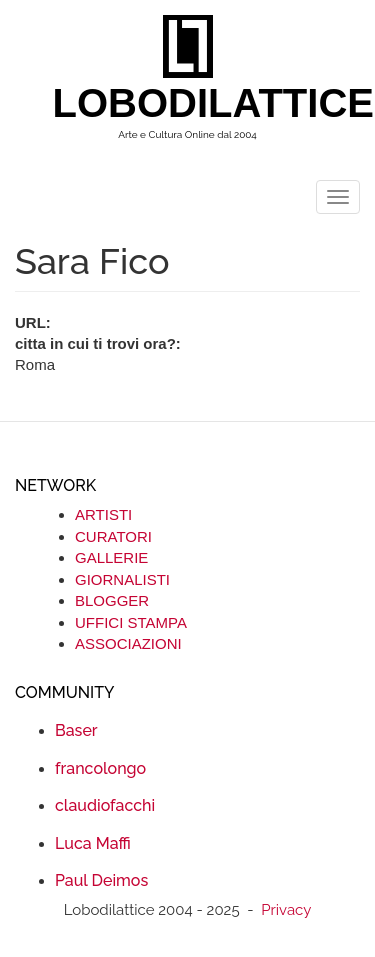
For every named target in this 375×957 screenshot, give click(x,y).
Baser (76, 730)
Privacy (286, 910)
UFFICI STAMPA (131, 622)
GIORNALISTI (122, 579)
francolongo (100, 768)
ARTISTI (103, 514)
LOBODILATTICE (195, 103)
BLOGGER (112, 600)
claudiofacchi (105, 805)
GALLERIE (111, 557)
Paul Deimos (101, 880)
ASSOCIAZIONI (128, 643)
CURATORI (113, 536)
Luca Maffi (93, 843)
